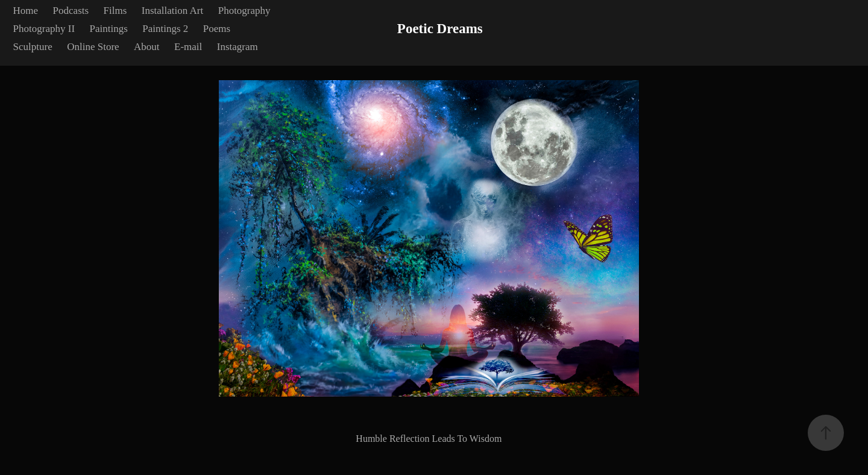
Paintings (109, 29)
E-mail (188, 47)
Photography (244, 11)
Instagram (237, 47)
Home (26, 11)
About (147, 47)
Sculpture (33, 47)
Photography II (44, 29)
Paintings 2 (165, 29)
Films (115, 11)
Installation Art (172, 11)
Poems (217, 29)
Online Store (93, 47)
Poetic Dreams (440, 29)
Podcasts (71, 11)
